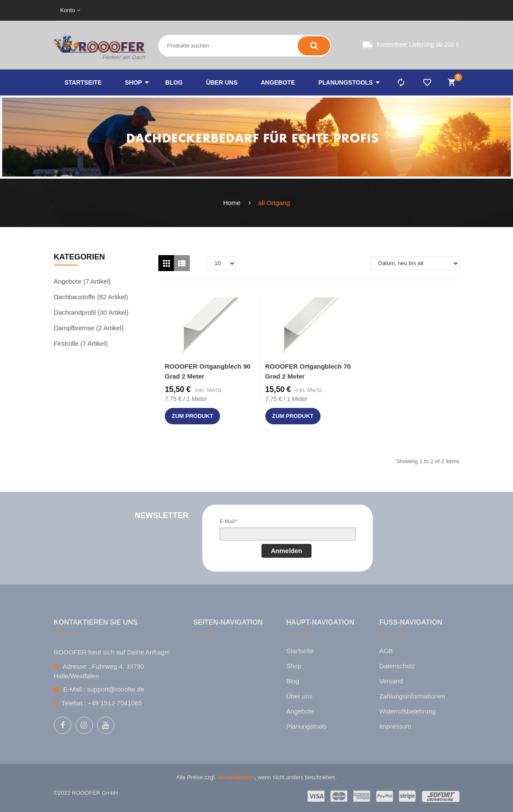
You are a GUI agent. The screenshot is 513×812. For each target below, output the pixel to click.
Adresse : (77, 666)
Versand (391, 681)
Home (232, 203)
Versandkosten (236, 777)
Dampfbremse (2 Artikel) (89, 328)
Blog (293, 681)
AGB (386, 651)
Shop (294, 666)
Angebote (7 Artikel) (82, 281)
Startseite (300, 651)
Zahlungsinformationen (412, 696)
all (261, 203)
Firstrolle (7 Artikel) (81, 343)
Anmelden (287, 551)
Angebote (300, 711)
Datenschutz (397, 666)
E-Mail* (228, 521)
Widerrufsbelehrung (408, 711)
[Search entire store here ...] (195, 46)
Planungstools (306, 726)
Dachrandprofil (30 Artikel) (91, 312)
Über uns (299, 696)
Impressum (395, 726)
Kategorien (80, 257)
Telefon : (74, 703)
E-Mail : (74, 689)
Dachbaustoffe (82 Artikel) (91, 297)
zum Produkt (192, 416)
